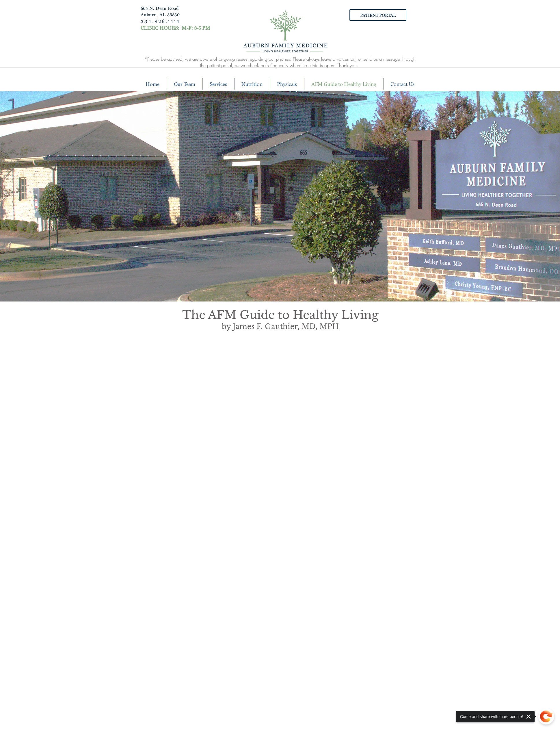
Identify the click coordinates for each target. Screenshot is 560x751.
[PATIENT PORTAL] (378, 15)
